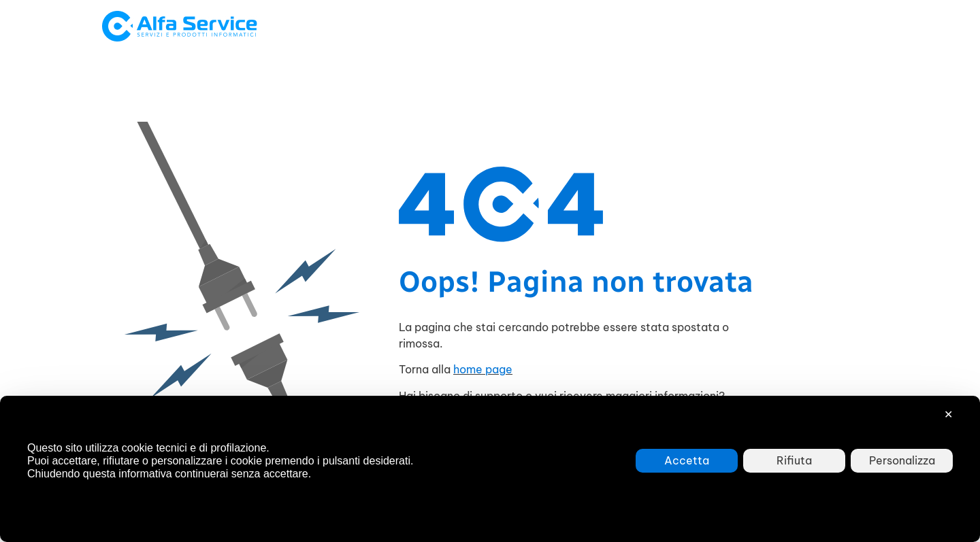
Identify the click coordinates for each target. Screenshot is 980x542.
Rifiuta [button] (794, 460)
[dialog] (490, 469)
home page (483, 369)
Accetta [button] (687, 460)
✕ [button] (948, 414)
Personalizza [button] (902, 460)
